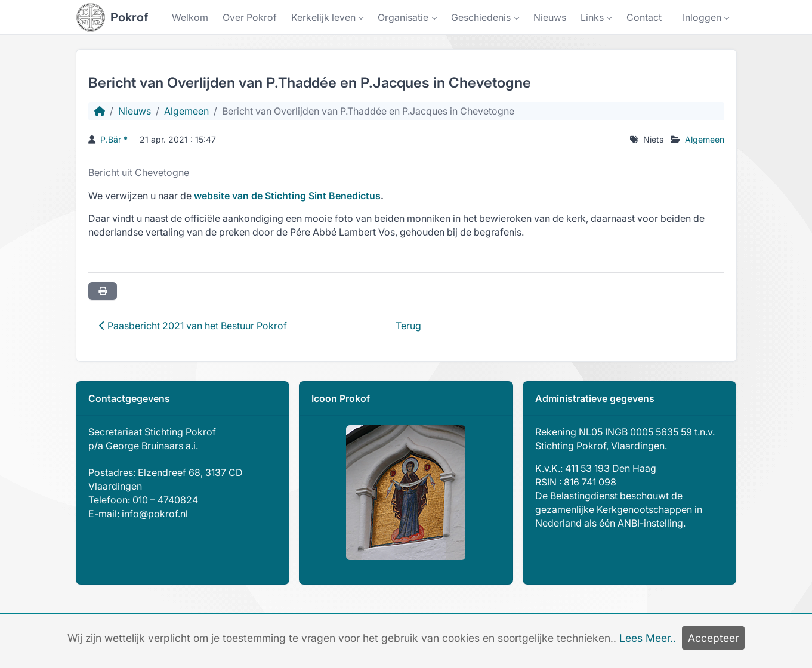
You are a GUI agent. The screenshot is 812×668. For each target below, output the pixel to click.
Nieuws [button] (550, 17)
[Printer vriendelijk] (103, 291)
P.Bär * (114, 139)
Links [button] (592, 17)
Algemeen (186, 111)
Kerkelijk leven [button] (323, 17)
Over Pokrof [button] (250, 17)
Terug (408, 326)
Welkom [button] (190, 17)
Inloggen (702, 17)
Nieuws (135, 111)
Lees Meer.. (648, 638)
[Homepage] (100, 111)
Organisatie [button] (403, 17)
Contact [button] (644, 17)
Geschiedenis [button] (481, 17)
